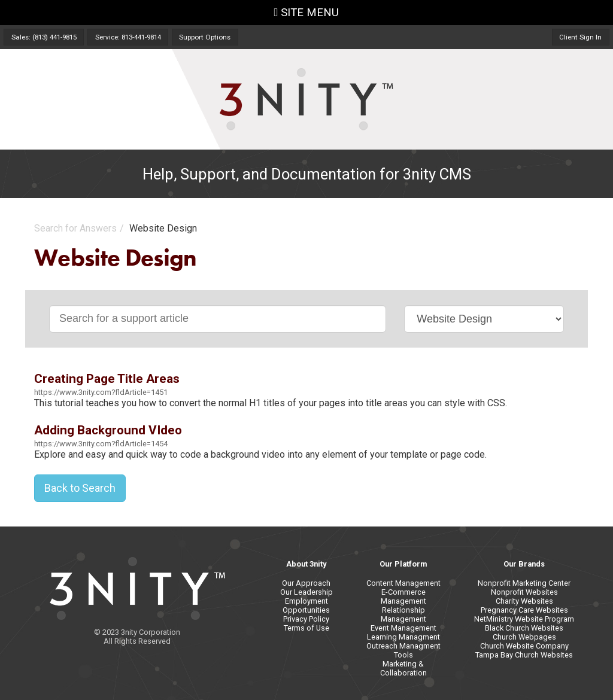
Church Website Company (524, 646)
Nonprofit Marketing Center (524, 583)
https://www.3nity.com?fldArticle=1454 (101, 444)
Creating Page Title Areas (107, 379)
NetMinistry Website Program (524, 619)
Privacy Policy (306, 619)
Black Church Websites (524, 628)
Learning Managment (403, 637)
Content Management (403, 583)
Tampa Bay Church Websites (524, 655)
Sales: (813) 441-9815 (44, 37)
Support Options (205, 37)
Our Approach (306, 583)
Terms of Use (306, 628)
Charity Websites (524, 601)
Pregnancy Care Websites (524, 610)
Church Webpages (524, 637)
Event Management (403, 628)
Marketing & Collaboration (403, 668)
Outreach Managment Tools (403, 650)
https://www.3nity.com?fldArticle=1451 (101, 392)
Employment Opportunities (306, 605)
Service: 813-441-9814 (128, 37)
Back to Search (80, 488)
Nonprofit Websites (524, 592)
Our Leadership (306, 592)
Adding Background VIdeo (108, 430)
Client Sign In (580, 37)
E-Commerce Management (403, 596)
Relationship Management (403, 614)
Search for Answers (75, 228)
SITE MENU (307, 13)
